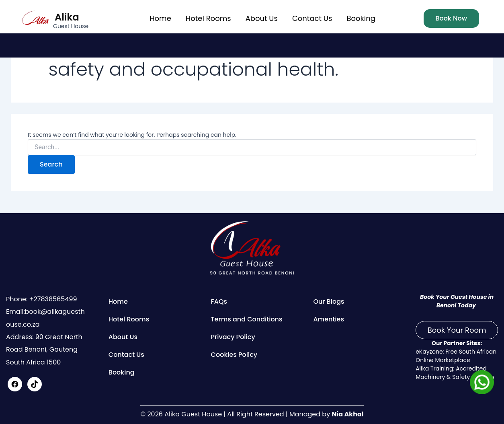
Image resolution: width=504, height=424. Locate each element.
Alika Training (434, 368)
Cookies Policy (234, 355)
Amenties (329, 319)
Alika (67, 17)
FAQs (219, 302)
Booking (361, 18)
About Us (262, 18)
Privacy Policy (233, 337)
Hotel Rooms (208, 18)
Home (160, 18)
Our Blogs (329, 302)
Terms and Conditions (247, 319)
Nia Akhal (347, 414)
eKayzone (429, 352)
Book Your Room (457, 330)
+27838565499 (52, 299)
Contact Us (312, 18)
